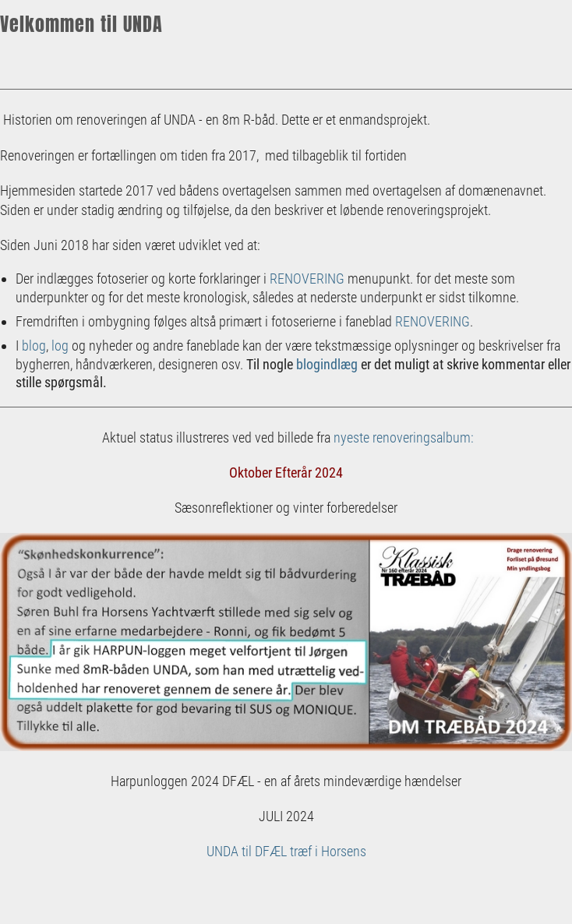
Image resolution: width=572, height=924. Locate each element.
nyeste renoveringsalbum (402, 437)
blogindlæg (327, 364)
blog (34, 346)
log (60, 346)
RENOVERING (307, 279)
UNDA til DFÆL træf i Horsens (286, 851)
